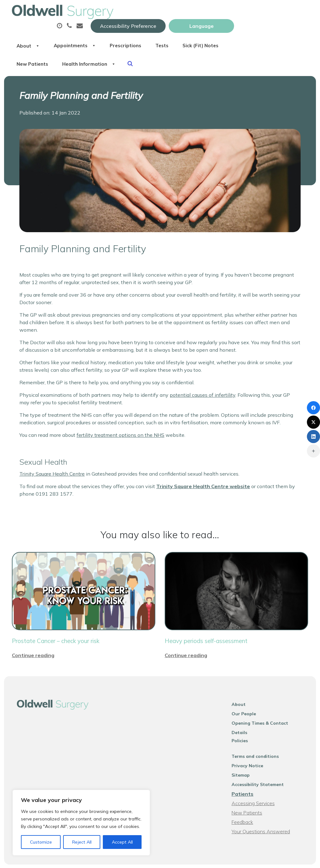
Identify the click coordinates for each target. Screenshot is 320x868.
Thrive (302, 858)
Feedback (245, 807)
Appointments (154, 31)
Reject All (82, 842)
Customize (41, 842)
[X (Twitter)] (313, 422)
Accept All (122, 842)
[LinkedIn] (313, 437)
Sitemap (243, 760)
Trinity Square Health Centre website (203, 479)
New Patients (163, 53)
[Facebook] (313, 408)
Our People (246, 707)
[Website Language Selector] (275, 12)
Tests (252, 31)
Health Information (226, 53)
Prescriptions (210, 31)
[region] (81, 823)
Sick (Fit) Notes (110, 53)
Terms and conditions (258, 741)
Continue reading (33, 648)
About (103, 31)
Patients (245, 779)
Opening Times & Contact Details (271, 716)
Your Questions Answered (263, 816)
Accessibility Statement (260, 769)
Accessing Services (256, 788)
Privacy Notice (250, 750)
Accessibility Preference (202, 12)
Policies (242, 725)
